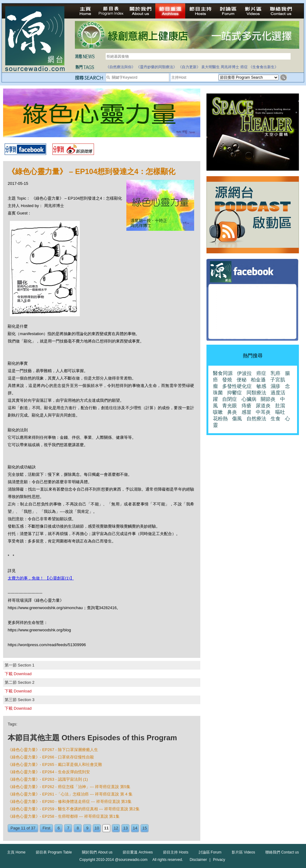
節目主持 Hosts (176, 852)
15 (145, 828)
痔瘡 (247, 406)
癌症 (244, 67)
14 (135, 828)
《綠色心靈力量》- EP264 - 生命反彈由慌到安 (49, 772)
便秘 (242, 380)
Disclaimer (198, 860)
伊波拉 (244, 373)
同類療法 (256, 393)
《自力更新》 (189, 67)
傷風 (237, 419)
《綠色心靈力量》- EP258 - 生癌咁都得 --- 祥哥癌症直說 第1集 (64, 816)
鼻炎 (232, 412)
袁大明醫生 (210, 67)
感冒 (247, 412)
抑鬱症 (235, 393)
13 (125, 828)
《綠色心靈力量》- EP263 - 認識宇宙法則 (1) (48, 779)
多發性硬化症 (237, 386)
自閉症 (230, 399)
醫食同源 (223, 373)
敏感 (261, 386)
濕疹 (275, 386)
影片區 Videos (243, 852)
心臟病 (249, 399)
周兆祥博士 (230, 67)
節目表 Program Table (54, 852)
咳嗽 (218, 412)
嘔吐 (280, 412)
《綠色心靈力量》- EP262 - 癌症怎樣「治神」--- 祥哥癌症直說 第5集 (69, 787)
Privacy (219, 860)
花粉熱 (220, 419)
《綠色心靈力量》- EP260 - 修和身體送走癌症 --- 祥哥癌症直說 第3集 (70, 802)
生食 (275, 419)
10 (97, 828)
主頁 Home (16, 852)
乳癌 (275, 373)
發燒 (227, 380)
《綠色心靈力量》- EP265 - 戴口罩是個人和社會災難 (55, 764)
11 (106, 828)
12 (116, 828)
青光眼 (230, 406)
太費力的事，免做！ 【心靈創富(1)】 (41, 578)
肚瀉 (280, 406)
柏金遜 (258, 380)
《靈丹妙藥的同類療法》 (157, 67)
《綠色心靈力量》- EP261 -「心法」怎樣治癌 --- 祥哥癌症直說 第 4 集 (70, 794)
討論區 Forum (210, 852)
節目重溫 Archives (138, 852)
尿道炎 (263, 406)
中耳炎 (263, 412)
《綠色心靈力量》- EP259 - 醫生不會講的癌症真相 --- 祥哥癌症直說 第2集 (74, 809)
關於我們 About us (97, 852)
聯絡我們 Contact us (282, 852)
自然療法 (256, 419)
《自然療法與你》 (120, 67)
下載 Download (18, 674)
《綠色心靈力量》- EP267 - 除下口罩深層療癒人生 (53, 750)
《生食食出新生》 (263, 67)
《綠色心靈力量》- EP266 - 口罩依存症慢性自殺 (51, 757)
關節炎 (268, 399)
